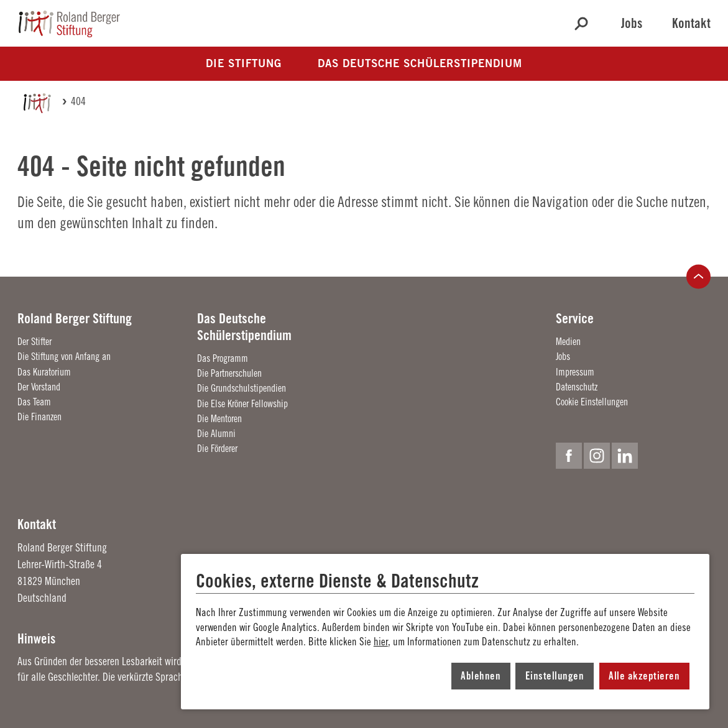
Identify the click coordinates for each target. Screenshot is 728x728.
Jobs (632, 23)
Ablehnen (481, 676)
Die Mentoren (219, 418)
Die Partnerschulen (229, 373)
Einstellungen (555, 676)
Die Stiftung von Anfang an (64, 356)
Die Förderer (217, 448)
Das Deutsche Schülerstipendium (244, 326)
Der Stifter (35, 341)
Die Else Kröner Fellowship (242, 403)
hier (381, 642)
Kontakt (691, 23)
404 (78, 101)
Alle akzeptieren (644, 676)
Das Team (34, 402)
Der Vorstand (39, 387)
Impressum (575, 372)
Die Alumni (216, 433)
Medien (568, 341)
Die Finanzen (39, 417)
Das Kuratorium (44, 372)
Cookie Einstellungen (592, 402)
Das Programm (223, 358)
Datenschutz (577, 387)
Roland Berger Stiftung (75, 318)
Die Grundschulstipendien (242, 388)
